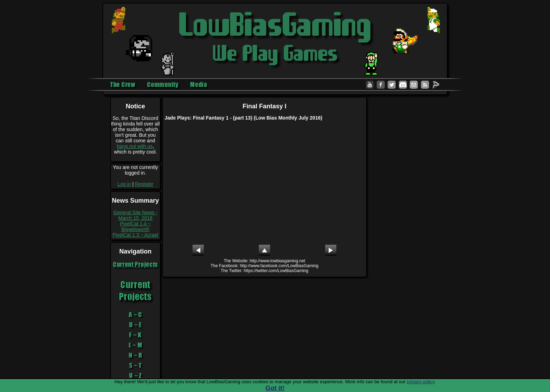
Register (144, 184)
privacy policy (421, 382)
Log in (124, 184)
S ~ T (135, 365)
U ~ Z (135, 376)
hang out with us (135, 146)
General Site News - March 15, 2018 (135, 215)
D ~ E (135, 325)
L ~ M (136, 345)
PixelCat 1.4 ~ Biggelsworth (135, 227)
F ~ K (135, 335)
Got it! (275, 388)
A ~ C (135, 315)
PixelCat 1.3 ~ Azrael (135, 235)
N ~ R (136, 355)
